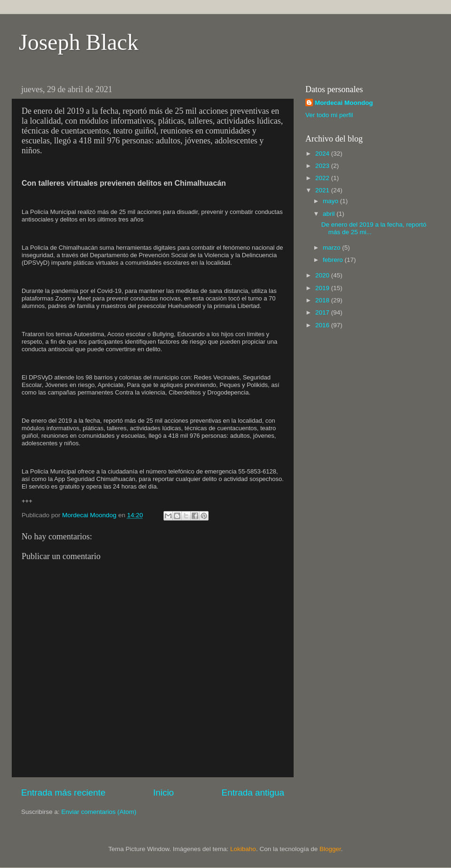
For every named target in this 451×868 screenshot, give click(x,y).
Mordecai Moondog (344, 103)
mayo (331, 201)
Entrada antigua (253, 793)
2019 (323, 288)
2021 (323, 190)
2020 (323, 275)
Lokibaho (243, 849)
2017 (323, 312)
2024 (323, 154)
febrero (334, 260)
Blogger (330, 849)
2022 (323, 178)
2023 (323, 166)
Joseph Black (79, 42)
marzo (332, 248)
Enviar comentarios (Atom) (99, 812)
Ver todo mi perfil (329, 115)
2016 (323, 325)
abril (330, 214)
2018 (323, 300)
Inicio (163, 793)
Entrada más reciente (63, 793)
